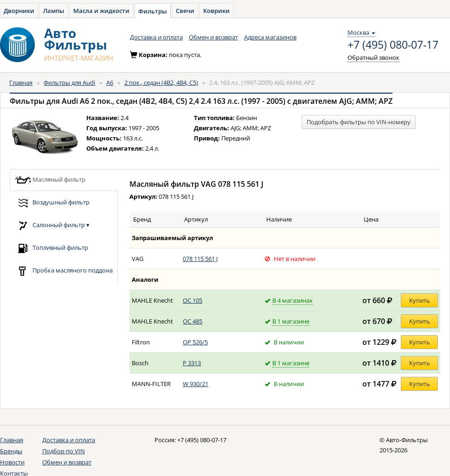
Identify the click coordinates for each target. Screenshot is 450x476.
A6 (110, 83)
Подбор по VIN (64, 451)
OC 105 (193, 300)
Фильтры (153, 11)
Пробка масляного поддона (64, 271)
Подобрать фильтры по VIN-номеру (359, 122)
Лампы (54, 11)
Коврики (216, 11)
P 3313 (192, 363)
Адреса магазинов (270, 37)
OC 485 (193, 321)
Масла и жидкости (101, 11)
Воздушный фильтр (52, 203)
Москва (361, 32)
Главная (21, 83)
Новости (12, 462)
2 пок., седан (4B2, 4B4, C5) (161, 83)
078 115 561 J (200, 259)
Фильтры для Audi (69, 83)
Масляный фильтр (50, 180)
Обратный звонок (373, 57)
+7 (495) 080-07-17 (393, 45)
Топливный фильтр (51, 248)
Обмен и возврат (213, 37)
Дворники (19, 11)
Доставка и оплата (156, 37)
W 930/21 (196, 384)
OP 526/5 (195, 342)
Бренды (11, 451)
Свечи (185, 11)
